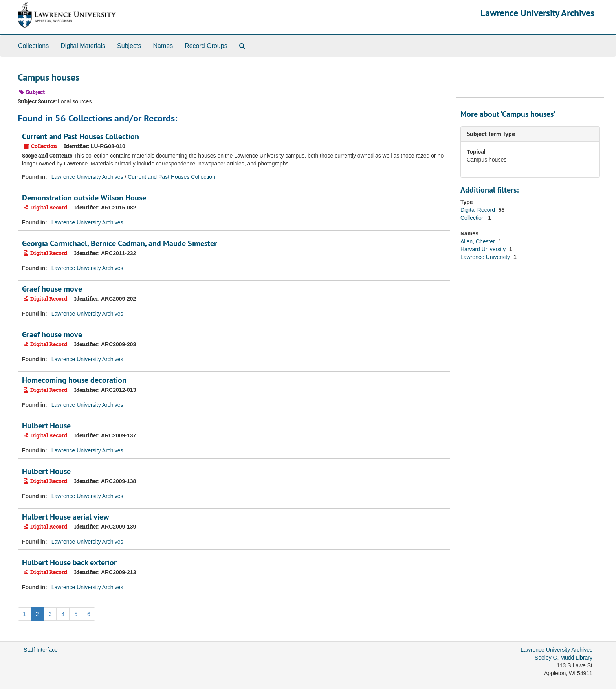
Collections (33, 46)
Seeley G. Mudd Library (564, 658)
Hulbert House (46, 426)
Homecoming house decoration (74, 380)
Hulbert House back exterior (69, 562)
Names (163, 46)
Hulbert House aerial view (65, 517)
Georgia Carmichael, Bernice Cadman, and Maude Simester (119, 243)
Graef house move (52, 289)
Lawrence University (486, 257)
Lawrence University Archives (537, 13)
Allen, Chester (478, 241)
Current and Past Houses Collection (81, 136)
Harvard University (484, 249)
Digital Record (478, 210)
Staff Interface (41, 650)
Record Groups (206, 46)
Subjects (129, 46)
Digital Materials (83, 46)
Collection (473, 218)
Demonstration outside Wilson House (84, 198)
